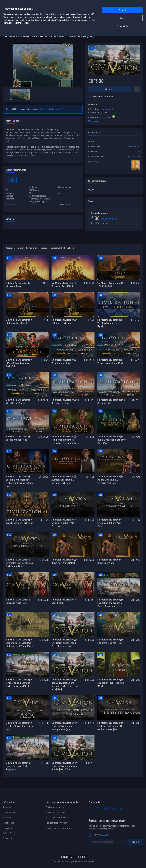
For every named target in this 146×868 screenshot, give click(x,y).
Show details (122, 26)
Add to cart (110, 89)
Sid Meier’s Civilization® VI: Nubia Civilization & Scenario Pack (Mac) (112, 440)
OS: (7, 190)
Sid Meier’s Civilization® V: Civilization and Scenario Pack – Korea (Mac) (111, 603)
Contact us (8, 838)
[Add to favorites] (137, 89)
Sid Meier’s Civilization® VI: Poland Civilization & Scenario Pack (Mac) (111, 480)
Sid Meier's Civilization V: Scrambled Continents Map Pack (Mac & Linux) (19, 563)
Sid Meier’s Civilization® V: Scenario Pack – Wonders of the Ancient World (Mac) (19, 643)
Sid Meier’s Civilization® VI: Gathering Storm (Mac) (110, 361)
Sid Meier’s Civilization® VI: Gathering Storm (64, 361)
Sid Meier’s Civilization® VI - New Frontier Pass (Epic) (110, 323)
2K (139, 151)
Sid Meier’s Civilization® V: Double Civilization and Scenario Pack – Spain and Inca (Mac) (65, 684)
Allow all (122, 10)
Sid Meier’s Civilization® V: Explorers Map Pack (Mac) (111, 641)
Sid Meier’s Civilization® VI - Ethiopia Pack (111, 285)
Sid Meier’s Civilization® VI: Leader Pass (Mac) (64, 285)
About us (7, 807)
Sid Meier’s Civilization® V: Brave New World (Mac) (65, 561)
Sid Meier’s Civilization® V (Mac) (53, 109)
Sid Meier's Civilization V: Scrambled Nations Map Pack (110, 523)
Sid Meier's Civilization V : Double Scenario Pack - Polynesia (18, 766)
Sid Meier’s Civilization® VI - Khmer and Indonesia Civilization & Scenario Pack (65, 440)
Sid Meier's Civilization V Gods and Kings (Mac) (18, 601)
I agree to (101, 835)
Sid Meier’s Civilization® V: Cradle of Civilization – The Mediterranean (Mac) (111, 726)
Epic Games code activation (58, 818)
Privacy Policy (9, 828)
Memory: (10, 193)
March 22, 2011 (134, 146)
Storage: (10, 196)
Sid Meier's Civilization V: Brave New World (110, 561)
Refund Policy (9, 833)
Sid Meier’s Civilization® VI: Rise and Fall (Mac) (18, 438)
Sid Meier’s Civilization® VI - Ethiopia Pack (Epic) (19, 321)
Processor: (11, 205)
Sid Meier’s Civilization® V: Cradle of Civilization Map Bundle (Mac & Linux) (65, 766)
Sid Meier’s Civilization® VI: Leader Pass (18, 285)
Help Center (8, 818)
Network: (10, 199)
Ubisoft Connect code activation (60, 828)
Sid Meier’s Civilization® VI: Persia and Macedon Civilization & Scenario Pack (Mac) (19, 481)
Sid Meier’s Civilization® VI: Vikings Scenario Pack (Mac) (20, 521)
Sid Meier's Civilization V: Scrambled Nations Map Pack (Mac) (64, 523)
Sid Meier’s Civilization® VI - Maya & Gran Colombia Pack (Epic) (19, 363)
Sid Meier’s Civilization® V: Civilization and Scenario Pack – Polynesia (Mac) (19, 683)
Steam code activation (55, 812)
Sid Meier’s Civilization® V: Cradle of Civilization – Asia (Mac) (19, 726)
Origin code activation (55, 807)
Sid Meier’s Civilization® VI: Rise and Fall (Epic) (65, 401)
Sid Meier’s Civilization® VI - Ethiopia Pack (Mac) (65, 321)
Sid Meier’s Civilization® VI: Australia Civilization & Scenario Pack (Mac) (65, 480)
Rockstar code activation (56, 823)
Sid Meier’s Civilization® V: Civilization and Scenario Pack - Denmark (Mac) (65, 643)
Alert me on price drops (103, 97)
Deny (122, 18)
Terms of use (8, 823)
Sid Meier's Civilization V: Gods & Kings (64, 601)
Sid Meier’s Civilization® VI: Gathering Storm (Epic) (19, 401)
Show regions (94, 121)
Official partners (10, 812)
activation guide (107, 109)
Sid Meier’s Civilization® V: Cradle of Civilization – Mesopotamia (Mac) (65, 726)
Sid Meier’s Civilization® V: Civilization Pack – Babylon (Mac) (111, 683)
